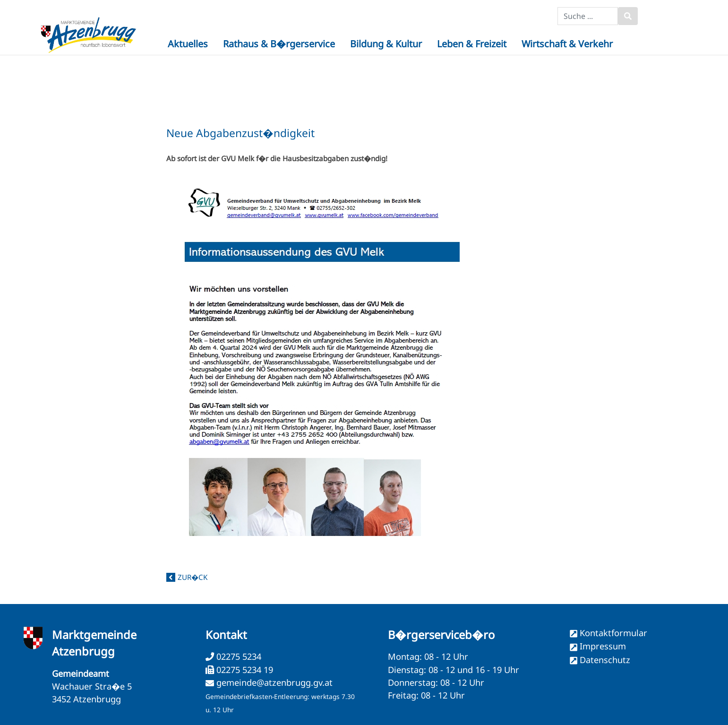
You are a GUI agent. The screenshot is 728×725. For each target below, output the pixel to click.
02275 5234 (238, 656)
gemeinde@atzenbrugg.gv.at (274, 682)
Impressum (603, 646)
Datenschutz (605, 660)
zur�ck (193, 577)
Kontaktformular (613, 633)
